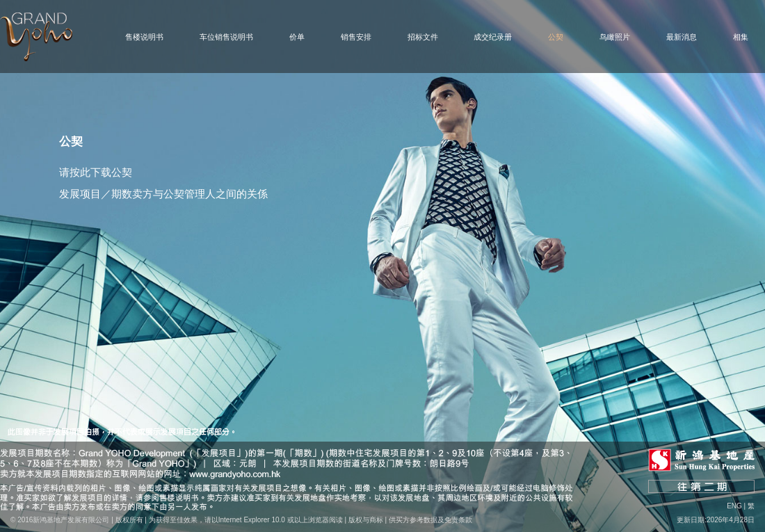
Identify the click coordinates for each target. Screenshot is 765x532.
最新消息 (682, 37)
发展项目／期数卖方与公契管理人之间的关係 (163, 194)
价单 (297, 37)
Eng (734, 506)
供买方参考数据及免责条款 (430, 520)
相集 (741, 37)
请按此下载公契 (96, 172)
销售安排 (356, 37)
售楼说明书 (144, 37)
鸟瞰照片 (615, 37)
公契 (556, 37)
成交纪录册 (493, 37)
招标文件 (423, 37)
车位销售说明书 (226, 37)
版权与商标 (366, 520)
